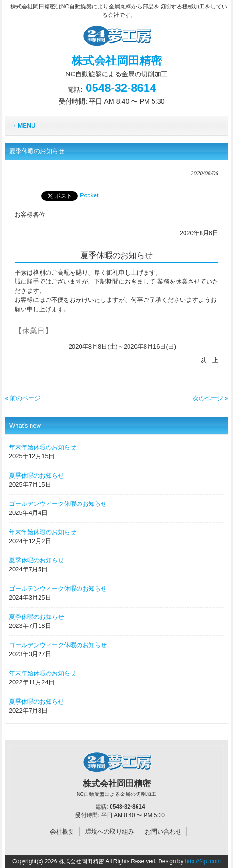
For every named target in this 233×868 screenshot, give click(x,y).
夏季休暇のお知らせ (36, 475)
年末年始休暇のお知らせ (43, 447)
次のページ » (210, 398)
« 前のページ (23, 398)
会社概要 (62, 831)
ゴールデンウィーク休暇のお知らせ (58, 504)
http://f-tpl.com (203, 861)
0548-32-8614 (121, 88)
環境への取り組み (110, 831)
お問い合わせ (163, 831)
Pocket (89, 195)
